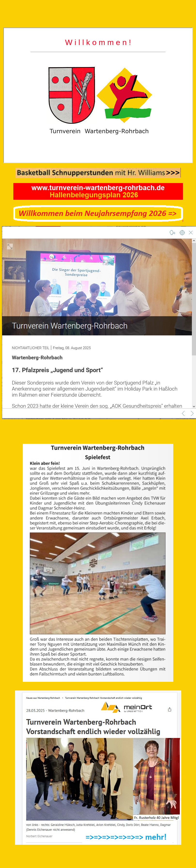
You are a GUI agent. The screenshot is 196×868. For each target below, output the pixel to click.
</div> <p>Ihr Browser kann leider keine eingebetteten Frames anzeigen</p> (98, 95)
